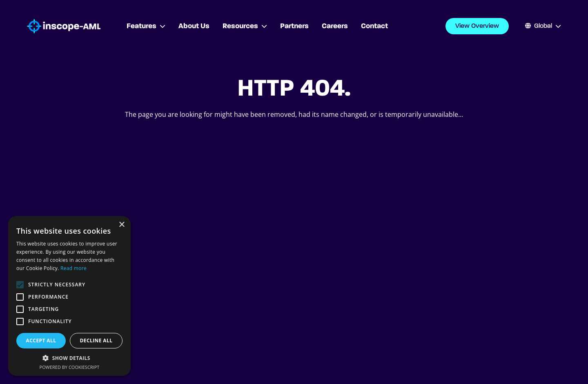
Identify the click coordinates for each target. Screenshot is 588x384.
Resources (245, 26)
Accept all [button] (41, 340)
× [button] (121, 225)
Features (146, 26)
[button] (69, 358)
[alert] (69, 296)
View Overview (477, 26)
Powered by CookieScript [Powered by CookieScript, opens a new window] (70, 367)
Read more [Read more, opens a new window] (73, 268)
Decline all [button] (96, 340)
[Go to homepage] (64, 26)
